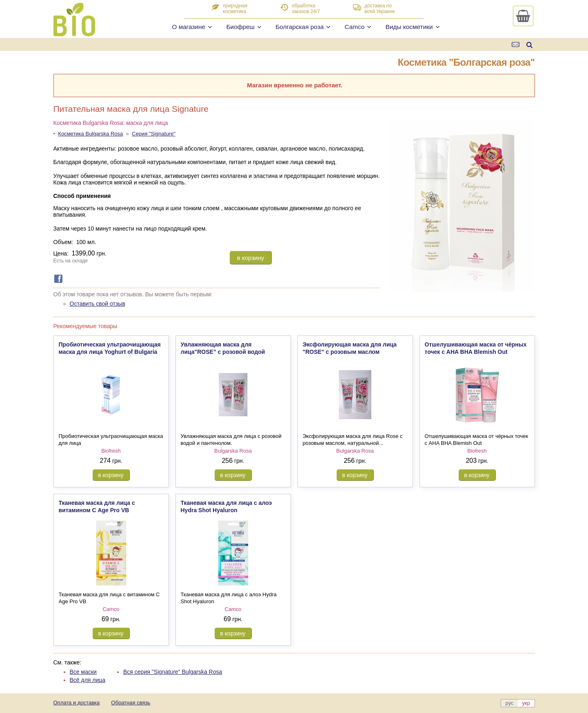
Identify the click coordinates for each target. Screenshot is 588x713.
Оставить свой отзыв (98, 304)
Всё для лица (88, 680)
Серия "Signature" (154, 134)
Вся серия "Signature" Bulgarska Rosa (173, 672)
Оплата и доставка (77, 703)
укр (526, 703)
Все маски (83, 672)
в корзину (251, 258)
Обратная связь (131, 703)
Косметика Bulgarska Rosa (90, 134)
